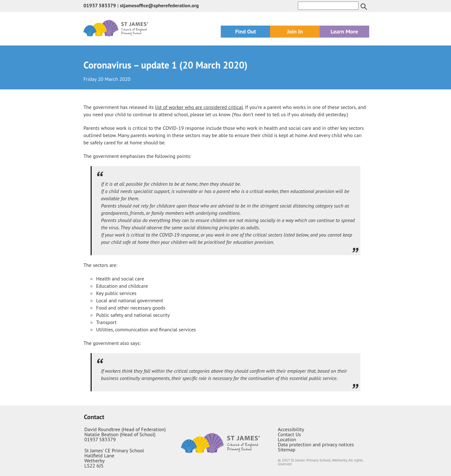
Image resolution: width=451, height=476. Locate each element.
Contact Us (289, 434)
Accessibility (291, 429)
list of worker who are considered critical (199, 107)
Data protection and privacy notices (316, 444)
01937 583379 (100, 5)
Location (287, 439)
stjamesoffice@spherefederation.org (159, 5)
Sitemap (286, 449)
